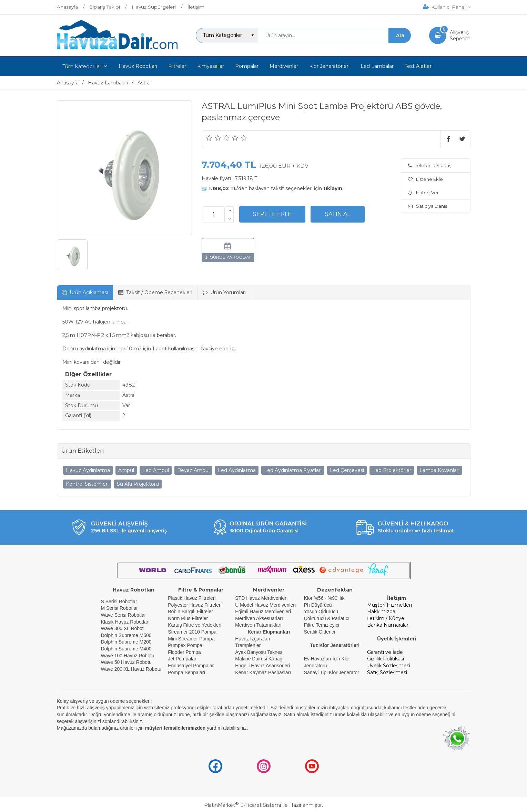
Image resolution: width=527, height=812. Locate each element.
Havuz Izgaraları (253, 639)
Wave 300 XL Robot (122, 628)
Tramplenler (248, 645)
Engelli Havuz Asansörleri (262, 666)
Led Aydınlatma (237, 470)
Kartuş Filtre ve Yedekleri (195, 625)
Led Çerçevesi (347, 470)
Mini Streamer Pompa (191, 639)
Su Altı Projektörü (138, 484)
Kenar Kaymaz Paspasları (263, 672)
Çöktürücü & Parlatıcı (327, 618)
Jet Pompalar (182, 659)
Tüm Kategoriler (82, 66)
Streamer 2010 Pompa (192, 632)
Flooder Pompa (184, 652)
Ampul (126, 470)
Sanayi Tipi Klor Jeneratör (332, 672)
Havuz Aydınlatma (88, 470)
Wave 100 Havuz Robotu (128, 656)
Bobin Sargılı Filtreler (190, 611)
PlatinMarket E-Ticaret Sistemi (242, 805)
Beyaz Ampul (193, 470)
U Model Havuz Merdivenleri (265, 605)
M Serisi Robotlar (119, 608)
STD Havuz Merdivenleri (261, 598)
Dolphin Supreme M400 (126, 649)
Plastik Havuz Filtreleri (192, 598)
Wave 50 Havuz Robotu (127, 662)
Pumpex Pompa (185, 645)
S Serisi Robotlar (119, 602)
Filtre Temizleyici (322, 625)
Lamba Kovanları (439, 470)
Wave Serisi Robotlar (124, 615)
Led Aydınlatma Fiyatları (293, 470)
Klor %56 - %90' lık (324, 598)
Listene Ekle (425, 179)
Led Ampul (156, 470)
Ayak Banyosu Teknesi (259, 652)
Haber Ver (423, 193)
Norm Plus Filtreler (188, 618)
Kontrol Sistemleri (87, 484)
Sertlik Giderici (320, 632)
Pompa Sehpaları (186, 672)
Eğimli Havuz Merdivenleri (263, 611)
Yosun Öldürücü (321, 611)
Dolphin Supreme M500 (126, 635)
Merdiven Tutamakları (258, 625)
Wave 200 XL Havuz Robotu (132, 669)
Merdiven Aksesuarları (259, 618)
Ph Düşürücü (318, 605)
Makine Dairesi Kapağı (259, 659)
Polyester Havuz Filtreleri (195, 605)
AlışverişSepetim (460, 35)
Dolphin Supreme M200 (127, 642)
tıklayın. (333, 188)
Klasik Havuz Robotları (125, 622)
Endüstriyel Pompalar (191, 666)
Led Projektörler (392, 470)
